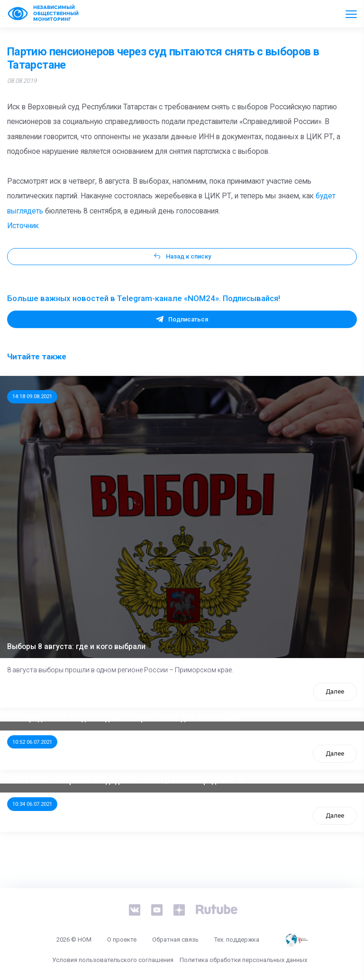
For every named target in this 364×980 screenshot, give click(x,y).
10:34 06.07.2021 (32, 804)
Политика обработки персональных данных (243, 960)
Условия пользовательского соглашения (113, 960)
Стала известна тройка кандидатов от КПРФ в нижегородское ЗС (126, 781)
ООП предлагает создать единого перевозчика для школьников (124, 719)
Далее (335, 691)
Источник (23, 226)
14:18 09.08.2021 (32, 396)
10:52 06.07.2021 (32, 742)
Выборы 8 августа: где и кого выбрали (76, 647)
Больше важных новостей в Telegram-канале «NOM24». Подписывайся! (144, 298)
